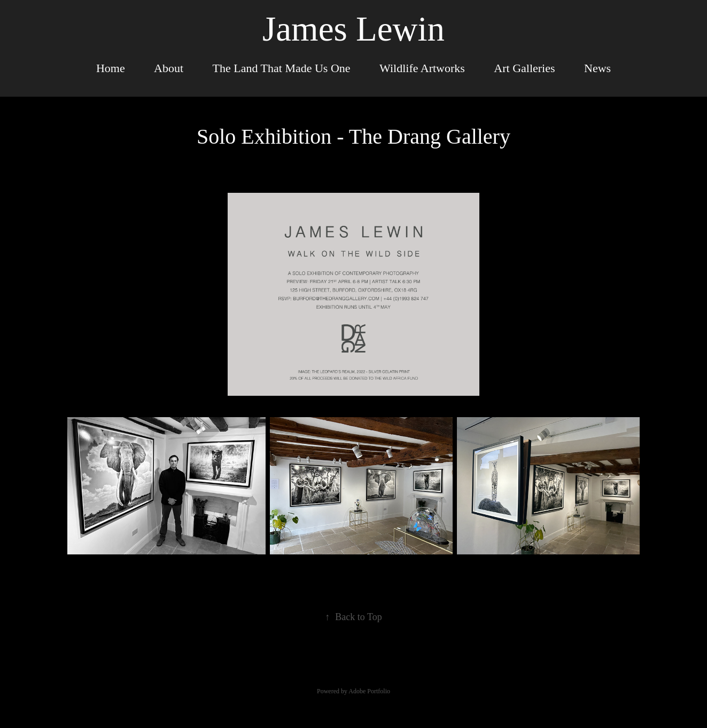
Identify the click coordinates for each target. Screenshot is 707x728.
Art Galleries (524, 68)
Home (111, 68)
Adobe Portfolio (369, 691)
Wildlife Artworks (422, 68)
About (169, 68)
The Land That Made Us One (282, 68)
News (597, 68)
